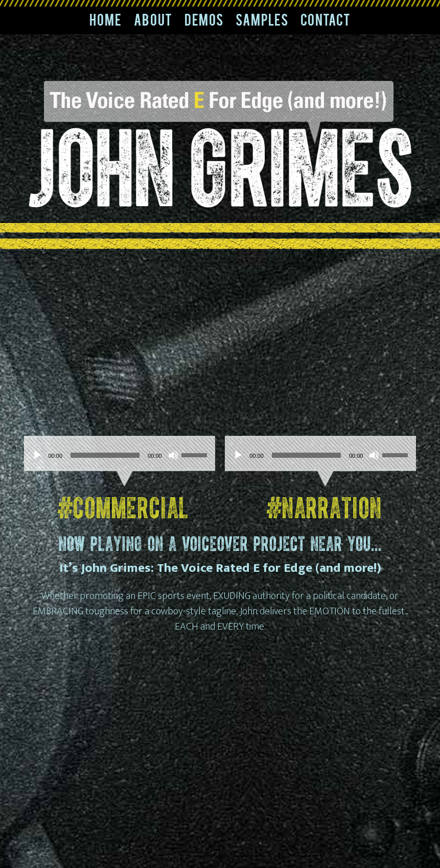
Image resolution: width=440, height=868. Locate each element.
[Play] (37, 455)
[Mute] (173, 455)
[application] (120, 455)
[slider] (105, 455)
